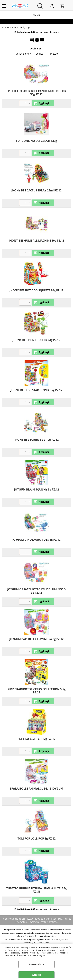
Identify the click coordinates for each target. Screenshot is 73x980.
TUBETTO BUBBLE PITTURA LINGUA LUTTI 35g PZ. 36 (36, 890)
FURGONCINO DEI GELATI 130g (36, 141)
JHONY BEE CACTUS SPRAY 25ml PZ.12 (36, 190)
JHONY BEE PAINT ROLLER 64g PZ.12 (36, 340)
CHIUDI (70, 947)
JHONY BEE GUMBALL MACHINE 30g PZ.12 (36, 241)
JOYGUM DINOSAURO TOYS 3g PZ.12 (36, 540)
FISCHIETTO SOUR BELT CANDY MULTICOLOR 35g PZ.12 (36, 93)
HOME (36, 15)
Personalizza (36, 964)
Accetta (36, 975)
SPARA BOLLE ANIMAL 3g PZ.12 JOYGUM (36, 789)
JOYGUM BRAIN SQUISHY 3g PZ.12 (36, 489)
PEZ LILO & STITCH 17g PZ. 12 (36, 739)
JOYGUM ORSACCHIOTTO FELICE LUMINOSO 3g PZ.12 (36, 591)
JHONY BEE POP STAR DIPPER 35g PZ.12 (36, 390)
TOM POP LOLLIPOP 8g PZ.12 (36, 839)
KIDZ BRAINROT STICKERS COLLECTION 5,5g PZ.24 (36, 691)
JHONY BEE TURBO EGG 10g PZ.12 (36, 440)
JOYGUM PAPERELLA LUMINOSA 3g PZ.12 (36, 639)
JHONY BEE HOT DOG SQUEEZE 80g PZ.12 (36, 290)
